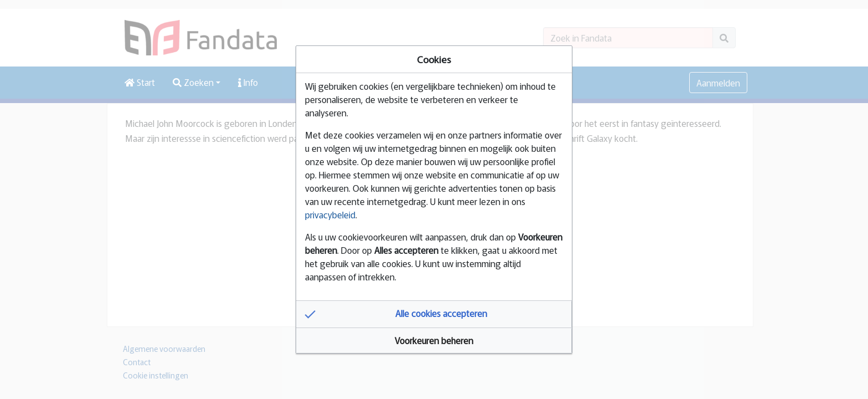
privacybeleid (330, 214)
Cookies (434, 59)
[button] (434, 314)
